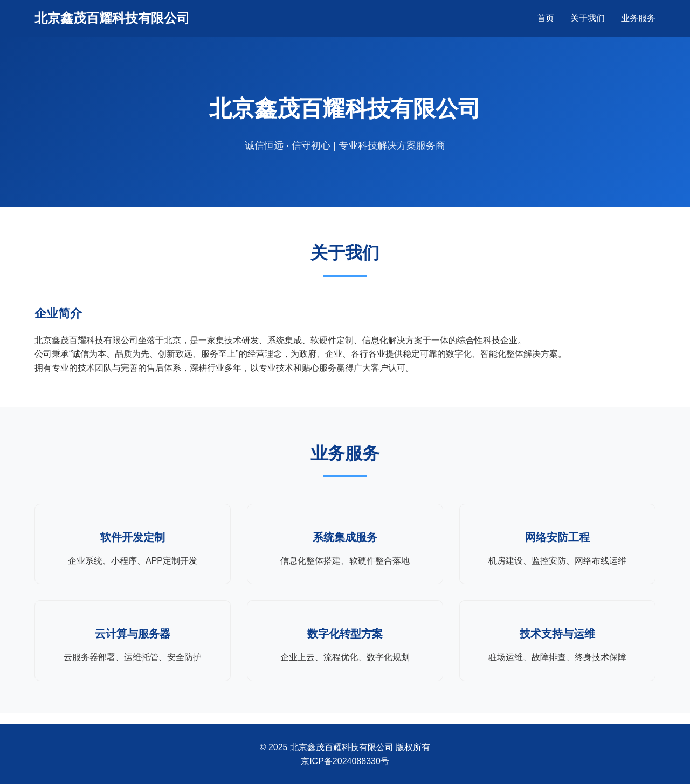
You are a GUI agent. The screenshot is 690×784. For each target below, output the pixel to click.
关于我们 (588, 18)
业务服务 (638, 18)
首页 (546, 18)
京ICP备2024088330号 (345, 761)
